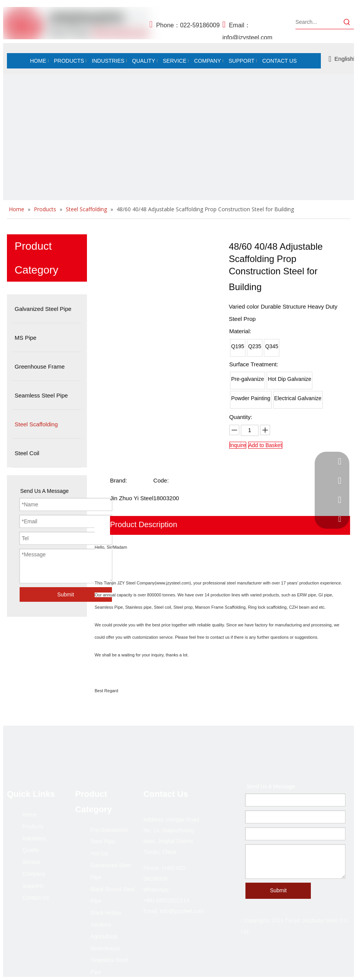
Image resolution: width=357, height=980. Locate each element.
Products (33, 826)
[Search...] (318, 22)
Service (31, 862)
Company (34, 874)
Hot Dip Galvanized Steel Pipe (111, 865)
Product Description (144, 524)
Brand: (118, 480)
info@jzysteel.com (247, 38)
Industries (34, 838)
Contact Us (36, 898)
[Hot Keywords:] (347, 22)
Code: (161, 480)
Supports (33, 886)
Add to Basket (265, 445)
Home (29, 815)
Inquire (238, 445)
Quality (31, 850)
